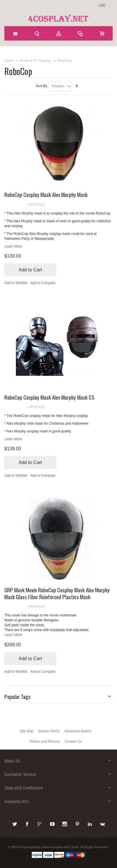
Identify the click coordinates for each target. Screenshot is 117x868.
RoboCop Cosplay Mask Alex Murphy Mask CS (49, 397)
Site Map (26, 731)
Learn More (13, 246)
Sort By (41, 86)
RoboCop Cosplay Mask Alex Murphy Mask (46, 194)
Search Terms (49, 731)
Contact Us (73, 741)
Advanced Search (78, 731)
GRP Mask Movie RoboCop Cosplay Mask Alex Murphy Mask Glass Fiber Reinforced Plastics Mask (57, 593)
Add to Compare (43, 283)
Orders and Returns (44, 741)
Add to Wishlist (16, 283)
